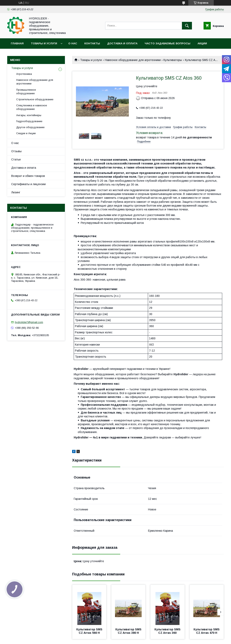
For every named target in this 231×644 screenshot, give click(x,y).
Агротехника (24, 74)
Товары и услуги (44, 43)
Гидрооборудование (29, 121)
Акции (202, 43)
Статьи (16, 159)
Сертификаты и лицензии (28, 184)
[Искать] (187, 26)
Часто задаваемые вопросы (167, 43)
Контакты (92, 43)
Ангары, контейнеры (29, 115)
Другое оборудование (30, 127)
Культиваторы (173, 60)
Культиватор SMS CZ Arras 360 (168, 631)
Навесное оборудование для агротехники (133, 60)
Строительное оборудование (35, 99)
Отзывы (16, 151)
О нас (73, 43)
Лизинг (16, 192)
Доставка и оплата (122, 43)
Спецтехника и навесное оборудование (32, 107)
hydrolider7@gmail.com (29, 322)
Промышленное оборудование (26, 92)
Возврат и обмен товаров (28, 176)
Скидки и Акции (26, 133)
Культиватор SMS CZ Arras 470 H (207, 631)
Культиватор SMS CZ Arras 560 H (90, 631)
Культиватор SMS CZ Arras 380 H (129, 631)
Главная (17, 43)
